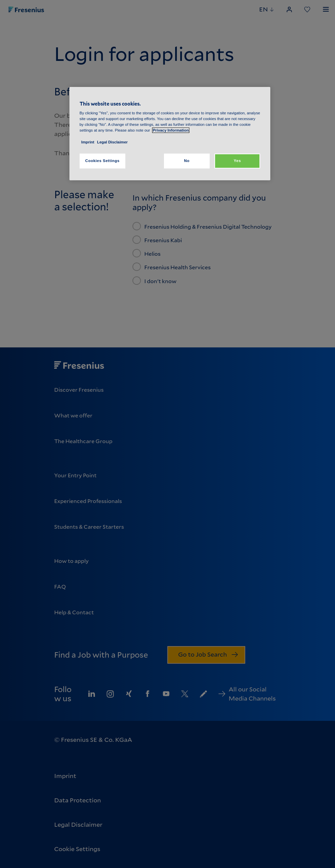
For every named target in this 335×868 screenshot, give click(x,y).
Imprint (88, 142)
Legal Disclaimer (112, 142)
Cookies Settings (102, 161)
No (187, 161)
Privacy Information (171, 130)
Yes (237, 161)
